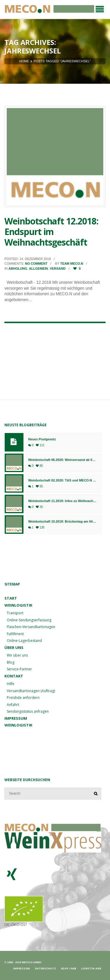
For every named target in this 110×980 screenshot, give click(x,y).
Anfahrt (13, 705)
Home (24, 61)
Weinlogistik (18, 605)
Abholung (18, 269)
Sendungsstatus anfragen (28, 711)
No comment (36, 264)
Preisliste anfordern (23, 698)
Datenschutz (45, 968)
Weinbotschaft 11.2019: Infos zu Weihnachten (62, 501)
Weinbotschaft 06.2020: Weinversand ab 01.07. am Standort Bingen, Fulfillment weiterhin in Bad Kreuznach (62, 460)
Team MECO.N (72, 264)
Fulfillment (15, 634)
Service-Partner (19, 669)
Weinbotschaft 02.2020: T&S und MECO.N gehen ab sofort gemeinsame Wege (62, 480)
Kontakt (14, 676)
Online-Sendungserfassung (29, 620)
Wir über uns (17, 655)
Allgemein (39, 269)
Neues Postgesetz (42, 439)
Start (11, 598)
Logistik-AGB (91, 968)
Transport (15, 613)
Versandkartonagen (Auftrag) (31, 691)
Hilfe (11, 684)
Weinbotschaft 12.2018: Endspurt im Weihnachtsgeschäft (51, 232)
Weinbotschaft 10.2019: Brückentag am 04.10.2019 (62, 522)
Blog (11, 662)
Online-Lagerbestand (24, 641)
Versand (58, 269)
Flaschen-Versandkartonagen (31, 627)
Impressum (16, 718)
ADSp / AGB (69, 968)
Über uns (14, 647)
